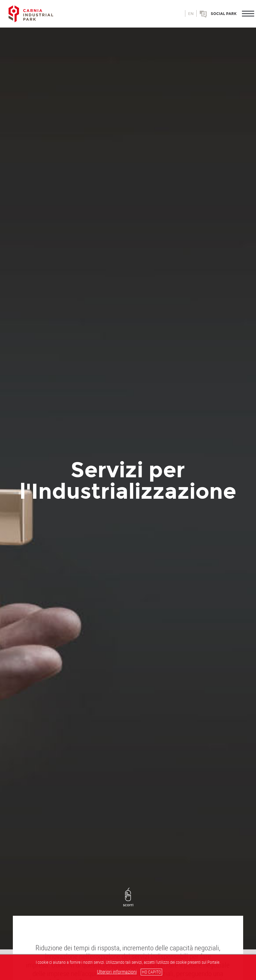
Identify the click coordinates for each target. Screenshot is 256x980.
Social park (224, 14)
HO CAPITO (151, 972)
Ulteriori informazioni (117, 972)
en (191, 14)
